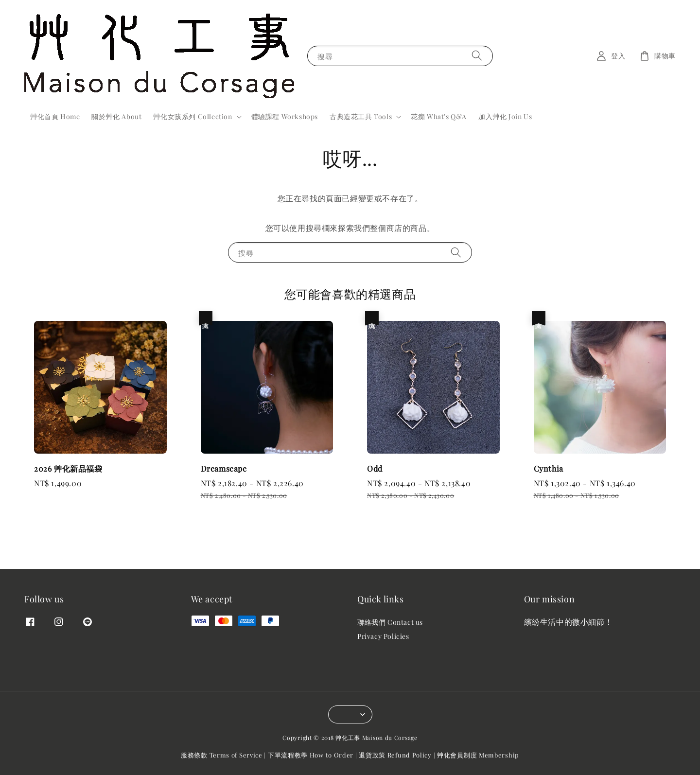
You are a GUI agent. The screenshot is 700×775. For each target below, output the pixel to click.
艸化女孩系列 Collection (192, 117)
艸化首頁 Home (55, 116)
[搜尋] (477, 56)
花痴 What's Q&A (439, 116)
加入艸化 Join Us (505, 116)
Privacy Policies (383, 636)
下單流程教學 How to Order (311, 755)
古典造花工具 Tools (361, 117)
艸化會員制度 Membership (478, 755)
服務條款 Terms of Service (222, 755)
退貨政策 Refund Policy (395, 755)
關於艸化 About (116, 116)
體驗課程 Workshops (285, 116)
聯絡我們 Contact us (390, 622)
